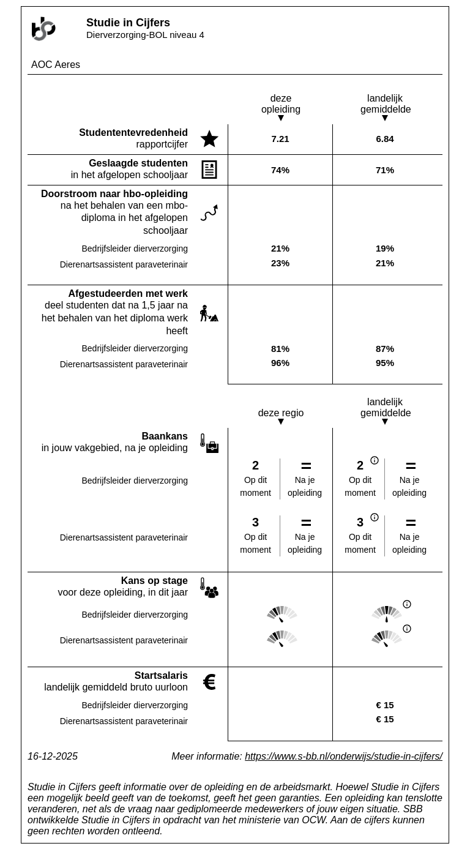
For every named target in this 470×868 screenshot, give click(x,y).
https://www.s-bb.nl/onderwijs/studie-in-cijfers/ (344, 756)
